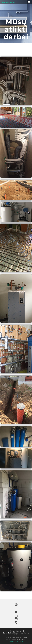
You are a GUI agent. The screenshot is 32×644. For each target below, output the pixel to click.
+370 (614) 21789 (8, 2)
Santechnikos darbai (16, 641)
